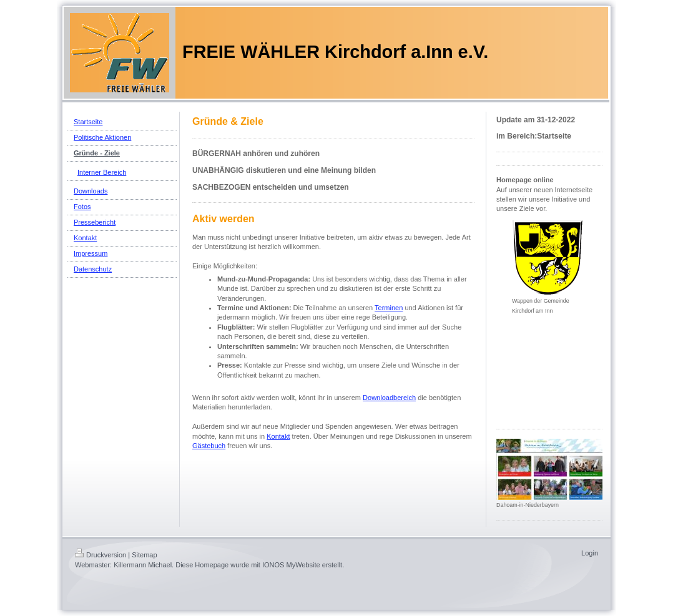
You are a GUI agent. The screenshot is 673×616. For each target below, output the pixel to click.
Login (590, 553)
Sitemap (144, 555)
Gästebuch (209, 446)
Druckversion (101, 555)
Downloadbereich (389, 398)
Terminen (389, 308)
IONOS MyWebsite (291, 565)
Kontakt (278, 436)
